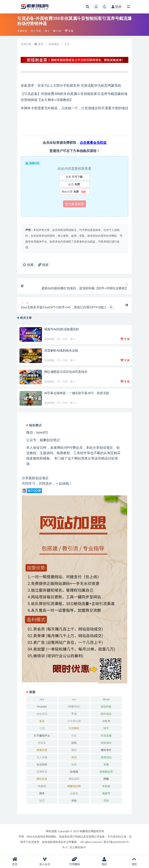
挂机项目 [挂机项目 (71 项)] (106, 743)
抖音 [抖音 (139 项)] (74, 736)
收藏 (28, 265)
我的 (104, 861)
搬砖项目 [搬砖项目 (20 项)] (106, 750)
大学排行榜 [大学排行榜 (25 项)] (74, 721)
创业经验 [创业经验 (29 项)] (106, 706)
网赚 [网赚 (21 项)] (106, 779)
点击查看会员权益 (93, 142)
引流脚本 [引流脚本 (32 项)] (74, 728)
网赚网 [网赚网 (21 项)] (42, 786)
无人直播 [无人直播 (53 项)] (42, 757)
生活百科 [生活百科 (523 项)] (42, 764)
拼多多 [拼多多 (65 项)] (42, 743)
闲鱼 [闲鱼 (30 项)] (74, 800)
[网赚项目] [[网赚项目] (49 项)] (74, 706)
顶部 (134, 861)
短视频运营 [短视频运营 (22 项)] (106, 772)
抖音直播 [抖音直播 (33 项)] (106, 736)
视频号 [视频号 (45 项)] (106, 793)
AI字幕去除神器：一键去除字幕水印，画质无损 (77, 393)
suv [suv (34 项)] (74, 699)
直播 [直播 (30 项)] (106, 764)
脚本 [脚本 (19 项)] (42, 793)
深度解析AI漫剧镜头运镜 (61, 350)
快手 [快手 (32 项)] (106, 728)
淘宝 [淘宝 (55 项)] (74, 757)
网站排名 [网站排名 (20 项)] (42, 779)
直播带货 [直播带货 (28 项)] (42, 772)
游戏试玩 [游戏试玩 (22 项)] (106, 757)
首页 (41, 44)
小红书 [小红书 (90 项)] (106, 721)
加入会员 (45, 861)
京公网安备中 (78, 847)
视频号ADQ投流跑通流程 (62, 329)
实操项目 (22, 31)
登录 (116, 7)
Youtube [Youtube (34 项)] (42, 706)
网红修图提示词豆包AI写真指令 (66, 372)
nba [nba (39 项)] (42, 699)
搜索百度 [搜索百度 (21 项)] (42, 750)
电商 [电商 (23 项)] (74, 764)
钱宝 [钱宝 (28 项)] (42, 800)
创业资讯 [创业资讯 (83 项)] (42, 714)
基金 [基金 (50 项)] (42, 721)
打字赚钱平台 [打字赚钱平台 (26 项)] (42, 736)
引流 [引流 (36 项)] (42, 728)
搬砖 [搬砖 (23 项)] (74, 750)
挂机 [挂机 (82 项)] (74, 743)
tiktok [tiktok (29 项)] (106, 699)
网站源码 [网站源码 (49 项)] (74, 779)
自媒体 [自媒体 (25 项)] (74, 793)
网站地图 (51, 831)
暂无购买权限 (74, 204)
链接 (43, 265)
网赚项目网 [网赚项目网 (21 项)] (74, 786)
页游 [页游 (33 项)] (106, 800)
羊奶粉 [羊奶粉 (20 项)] (106, 786)
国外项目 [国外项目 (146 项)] (106, 714)
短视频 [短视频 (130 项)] (74, 772)
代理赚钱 (75, 861)
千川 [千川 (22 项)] (74, 714)
